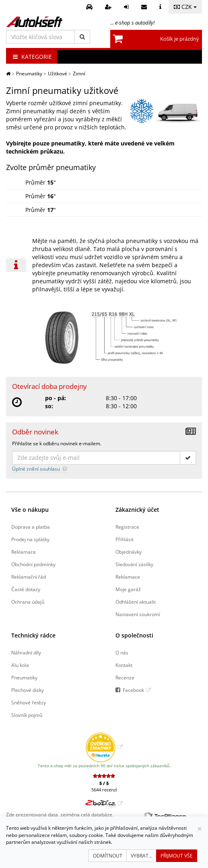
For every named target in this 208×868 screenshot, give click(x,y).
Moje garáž (128, 589)
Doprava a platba (31, 527)
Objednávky (129, 552)
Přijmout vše (177, 856)
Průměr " (41, 182)
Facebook (133, 690)
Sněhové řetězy (29, 702)
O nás (122, 652)
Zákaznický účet (137, 510)
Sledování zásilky (134, 564)
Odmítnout (108, 856)
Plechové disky (28, 690)
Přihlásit (125, 539)
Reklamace (24, 552)
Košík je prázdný (180, 39)
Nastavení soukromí (138, 614)
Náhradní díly (26, 652)
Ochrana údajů (28, 602)
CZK (185, 7)
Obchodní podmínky (33, 564)
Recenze (125, 677)
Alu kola (20, 665)
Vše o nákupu (30, 510)
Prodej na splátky (30, 539)
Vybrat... (141, 856)
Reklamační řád (29, 577)
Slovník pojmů (27, 715)
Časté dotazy (26, 589)
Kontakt (124, 665)
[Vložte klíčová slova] (40, 37)
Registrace (127, 527)
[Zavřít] (200, 829)
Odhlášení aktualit (136, 602)
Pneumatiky (24, 677)
